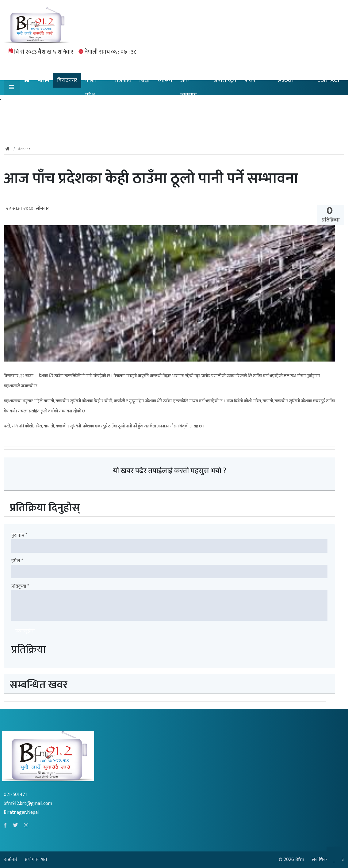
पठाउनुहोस (25, 631)
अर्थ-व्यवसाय (189, 88)
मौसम (43, 80)
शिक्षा (144, 80)
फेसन (250, 80)
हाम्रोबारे (11, 860)
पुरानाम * (19, 536)
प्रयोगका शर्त (36, 860)
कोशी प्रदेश (91, 88)
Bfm (300, 860)
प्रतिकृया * (20, 586)
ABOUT (286, 80)
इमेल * (17, 561)
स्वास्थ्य (165, 80)
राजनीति (123, 80)
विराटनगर (67, 80)
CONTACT (329, 80)
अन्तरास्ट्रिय (225, 80)
